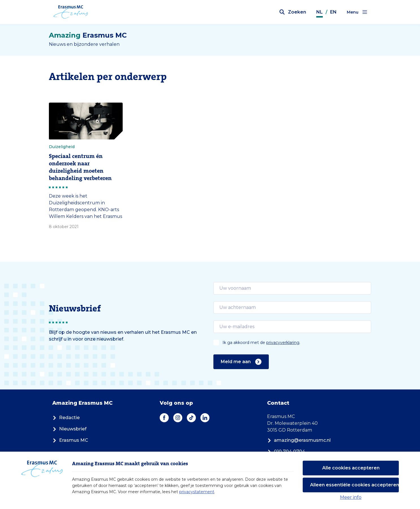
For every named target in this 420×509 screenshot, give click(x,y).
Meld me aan (241, 362)
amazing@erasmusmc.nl (299, 440)
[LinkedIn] (205, 418)
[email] (292, 288)
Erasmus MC (70, 440)
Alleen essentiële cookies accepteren (354, 485)
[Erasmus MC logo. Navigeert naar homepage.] (71, 12)
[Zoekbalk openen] (293, 12)
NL (320, 12)
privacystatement (197, 492)
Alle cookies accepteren (351, 468)
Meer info (351, 497)
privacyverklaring (283, 343)
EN (333, 12)
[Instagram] (178, 418)
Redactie (66, 418)
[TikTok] (191, 418)
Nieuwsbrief (69, 429)
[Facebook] (164, 418)
